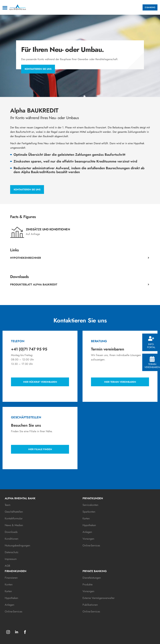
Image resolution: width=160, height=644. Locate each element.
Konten (9, 584)
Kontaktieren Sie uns (38, 69)
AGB (7, 566)
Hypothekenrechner (26, 258)
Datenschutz (12, 552)
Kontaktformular (14, 518)
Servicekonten (90, 505)
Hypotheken (89, 525)
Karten (86, 518)
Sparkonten (89, 512)
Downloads (11, 532)
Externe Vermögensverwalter (99, 598)
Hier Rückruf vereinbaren (40, 382)
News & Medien (14, 525)
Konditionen (12, 539)
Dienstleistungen (92, 578)
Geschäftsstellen (14, 512)
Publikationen (90, 605)
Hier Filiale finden (40, 449)
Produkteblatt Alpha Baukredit (34, 285)
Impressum (11, 559)
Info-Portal (151, 342)
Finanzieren (11, 578)
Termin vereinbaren (152, 362)
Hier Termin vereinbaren (120, 382)
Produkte (88, 584)
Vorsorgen (88, 539)
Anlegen (87, 532)
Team (8, 505)
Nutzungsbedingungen (17, 545)
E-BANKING (150, 7)
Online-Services (91, 545)
